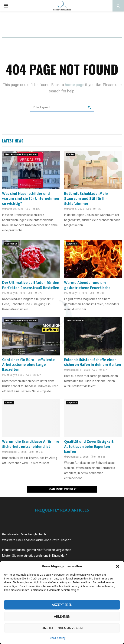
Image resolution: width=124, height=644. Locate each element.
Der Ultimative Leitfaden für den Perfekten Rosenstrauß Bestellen (31, 285)
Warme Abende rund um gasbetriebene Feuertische (87, 285)
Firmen (9, 403)
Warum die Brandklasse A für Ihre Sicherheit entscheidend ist (31, 444)
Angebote (72, 244)
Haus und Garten (76, 321)
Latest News (13, 141)
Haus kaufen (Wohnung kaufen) (21, 155)
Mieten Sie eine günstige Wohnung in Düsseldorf (35, 556)
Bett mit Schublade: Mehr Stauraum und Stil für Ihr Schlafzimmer (86, 199)
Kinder (71, 155)
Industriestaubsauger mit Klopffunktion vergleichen (37, 550)
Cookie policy (58, 638)
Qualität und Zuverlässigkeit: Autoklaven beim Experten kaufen (89, 447)
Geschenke (11, 244)
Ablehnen (62, 617)
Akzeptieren (62, 605)
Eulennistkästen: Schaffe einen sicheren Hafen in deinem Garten (93, 362)
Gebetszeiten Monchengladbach (24, 534)
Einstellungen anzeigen (62, 628)
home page (75, 85)
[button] (118, 566)
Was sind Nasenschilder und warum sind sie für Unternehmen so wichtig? (31, 199)
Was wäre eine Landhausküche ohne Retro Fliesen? (36, 540)
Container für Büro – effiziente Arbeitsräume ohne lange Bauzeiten (28, 365)
